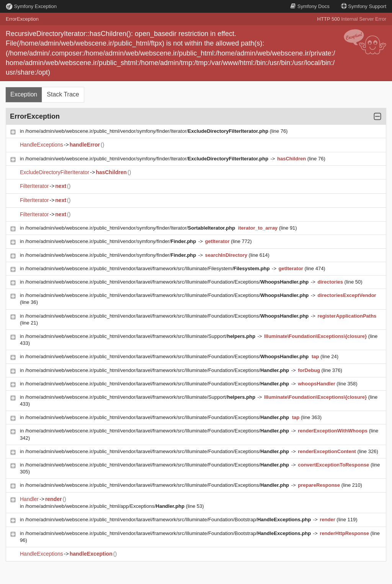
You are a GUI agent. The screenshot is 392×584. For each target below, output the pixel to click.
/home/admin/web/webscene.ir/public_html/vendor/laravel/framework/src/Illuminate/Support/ (141, 336)
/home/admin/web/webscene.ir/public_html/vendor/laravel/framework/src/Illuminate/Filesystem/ (148, 268)
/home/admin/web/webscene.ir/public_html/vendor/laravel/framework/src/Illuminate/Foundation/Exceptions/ (168, 282)
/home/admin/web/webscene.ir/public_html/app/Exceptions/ (106, 506)
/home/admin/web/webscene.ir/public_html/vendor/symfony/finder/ (111, 241)
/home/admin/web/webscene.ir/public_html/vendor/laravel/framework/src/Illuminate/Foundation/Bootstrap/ (169, 520)
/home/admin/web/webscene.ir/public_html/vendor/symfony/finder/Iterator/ (148, 131)
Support (364, 6)
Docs (310, 6)
